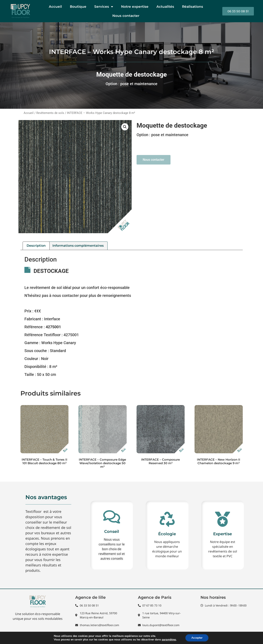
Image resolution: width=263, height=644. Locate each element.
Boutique (78, 7)
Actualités (165, 7)
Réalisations (193, 7)
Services (104, 7)
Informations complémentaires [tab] (78, 246)
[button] (125, 127)
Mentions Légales (43, 639)
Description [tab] (36, 246)
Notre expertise (135, 7)
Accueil (55, 7)
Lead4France (244, 637)
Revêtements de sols (50, 113)
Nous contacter (126, 16)
